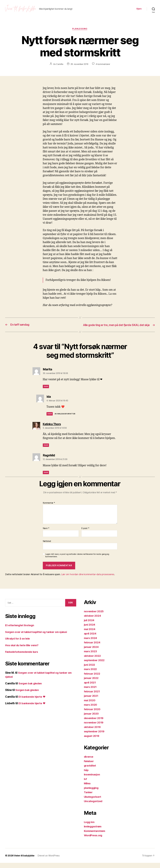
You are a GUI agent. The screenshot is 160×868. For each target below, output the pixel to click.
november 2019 (94, 728)
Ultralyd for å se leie (18, 644)
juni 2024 (90, 630)
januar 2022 (92, 683)
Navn (46, 534)
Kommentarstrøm (95, 836)
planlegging (80, 30)
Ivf (86, 784)
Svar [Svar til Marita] (46, 392)
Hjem (139, 9)
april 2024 (90, 639)
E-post (85, 534)
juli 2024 (90, 625)
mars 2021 (91, 692)
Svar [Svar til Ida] (50, 419)
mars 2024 (91, 643)
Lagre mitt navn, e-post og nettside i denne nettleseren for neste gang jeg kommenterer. (77, 561)
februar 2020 (92, 714)
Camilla (59, 66)
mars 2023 (91, 656)
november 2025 (94, 616)
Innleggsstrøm (93, 832)
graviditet (90, 771)
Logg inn (89, 827)
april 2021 (90, 688)
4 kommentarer (103, 66)
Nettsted (47, 546)
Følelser (89, 766)
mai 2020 (90, 705)
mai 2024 (90, 634)
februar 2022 (92, 679)
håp (86, 775)
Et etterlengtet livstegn (20, 631)
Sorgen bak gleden (31, 689)
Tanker (88, 797)
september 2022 (95, 665)
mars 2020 (91, 710)
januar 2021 (92, 701)
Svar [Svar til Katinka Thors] (46, 450)
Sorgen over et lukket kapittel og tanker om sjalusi (37, 637)
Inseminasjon (92, 780)
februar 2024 (92, 648)
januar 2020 (92, 719)
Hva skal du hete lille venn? (22, 650)
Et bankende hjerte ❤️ (32, 702)
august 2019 (92, 741)
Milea (87, 788)
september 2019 (95, 737)
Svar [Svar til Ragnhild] (46, 478)
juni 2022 (90, 670)
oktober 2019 (93, 732)
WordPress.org (94, 840)
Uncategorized (93, 806)
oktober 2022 (93, 661)
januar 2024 (92, 652)
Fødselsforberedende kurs (22, 657)
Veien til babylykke (24, 861)
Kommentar (49, 508)
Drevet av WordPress (49, 861)
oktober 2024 (93, 621)
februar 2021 (92, 697)
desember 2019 (94, 723)
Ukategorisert (93, 802)
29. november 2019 (79, 66)
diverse (89, 762)
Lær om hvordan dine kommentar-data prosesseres (88, 579)
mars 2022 (91, 674)
